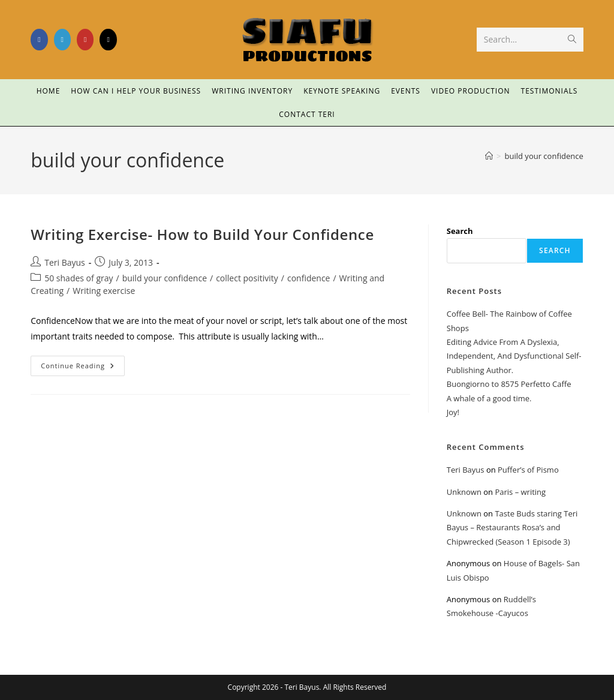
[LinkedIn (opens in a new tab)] (62, 40)
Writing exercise (104, 291)
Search (460, 231)
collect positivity (247, 278)
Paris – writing (520, 492)
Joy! (453, 412)
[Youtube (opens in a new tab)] (85, 40)
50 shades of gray (79, 278)
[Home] (489, 156)
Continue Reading (83, 363)
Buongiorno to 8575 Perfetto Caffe (509, 384)
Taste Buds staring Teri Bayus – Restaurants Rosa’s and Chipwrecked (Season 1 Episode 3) (512, 528)
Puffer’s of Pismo (528, 470)
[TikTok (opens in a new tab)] (108, 40)
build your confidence (544, 156)
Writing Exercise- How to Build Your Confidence (202, 234)
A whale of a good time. (489, 398)
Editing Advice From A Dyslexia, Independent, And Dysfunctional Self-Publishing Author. (514, 356)
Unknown (464, 492)
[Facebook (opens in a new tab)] (39, 40)
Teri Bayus (65, 262)
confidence (309, 278)
